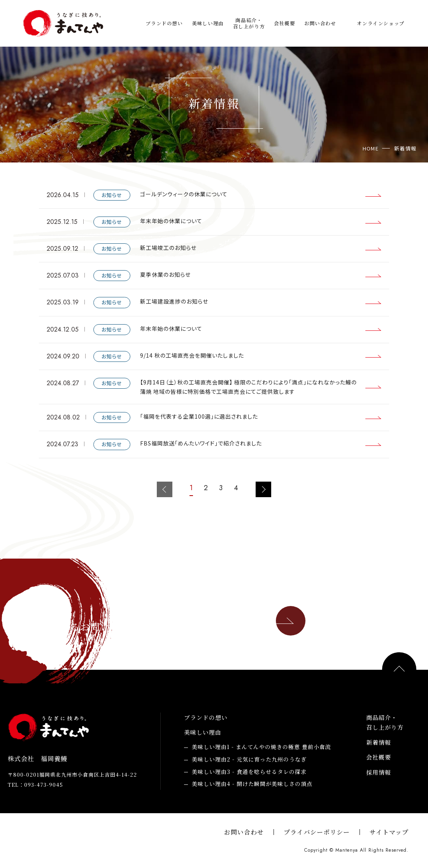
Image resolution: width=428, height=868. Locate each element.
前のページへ (165, 489)
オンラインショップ (381, 23)
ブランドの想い (164, 23)
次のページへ (263, 489)
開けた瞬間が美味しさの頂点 (252, 784)
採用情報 (379, 772)
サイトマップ (389, 832)
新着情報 (379, 742)
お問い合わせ (320, 23)
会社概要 (285, 23)
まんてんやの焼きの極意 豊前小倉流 (261, 747)
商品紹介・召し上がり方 (249, 24)
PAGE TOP (399, 669)
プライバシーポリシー (317, 832)
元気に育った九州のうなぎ (249, 760)
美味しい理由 (208, 23)
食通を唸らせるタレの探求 (249, 772)
